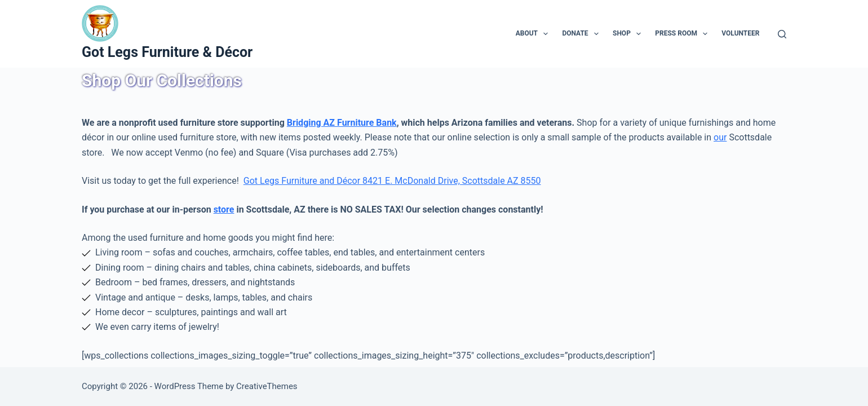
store (224, 209)
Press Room (683, 34)
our (720, 137)
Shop (629, 34)
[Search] (782, 34)
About (534, 34)
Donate (583, 34)
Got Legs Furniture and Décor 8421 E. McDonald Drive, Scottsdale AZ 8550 (392, 181)
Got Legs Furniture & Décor (167, 52)
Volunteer (740, 33)
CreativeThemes (267, 386)
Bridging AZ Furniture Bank (342, 123)
